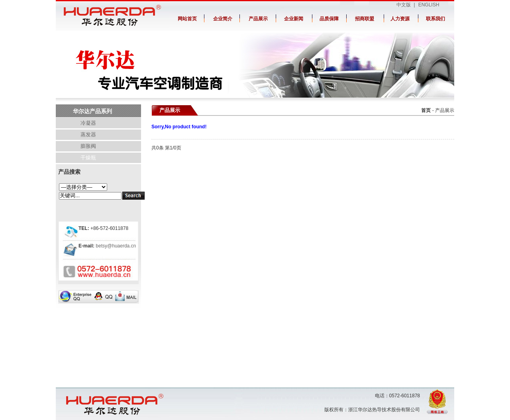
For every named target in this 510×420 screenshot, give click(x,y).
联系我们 (435, 19)
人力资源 (400, 19)
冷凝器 (88, 123)
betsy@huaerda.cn (115, 246)
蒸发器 (88, 134)
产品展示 (258, 19)
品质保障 (329, 19)
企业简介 (223, 19)
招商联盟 (365, 19)
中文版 (404, 5)
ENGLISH (429, 5)
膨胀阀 (88, 146)
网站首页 (187, 19)
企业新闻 (294, 19)
